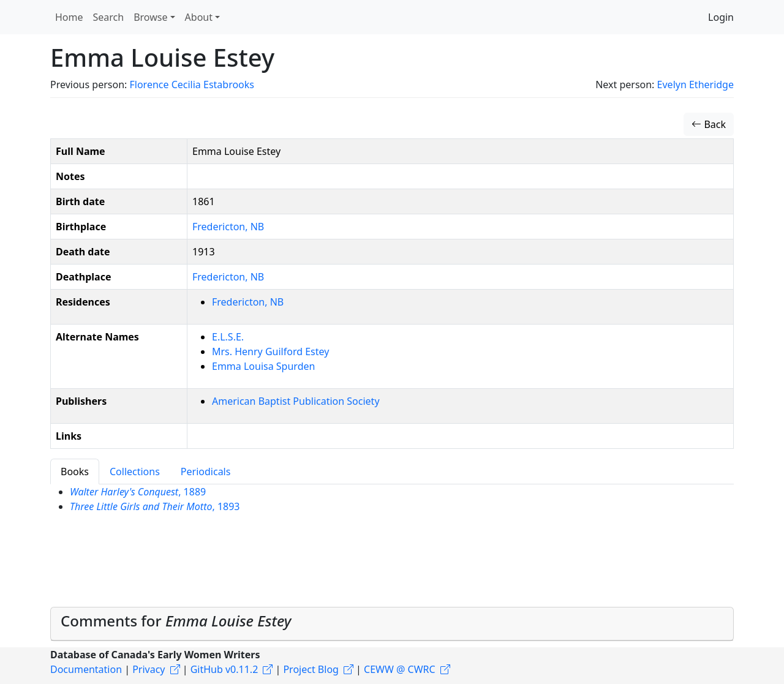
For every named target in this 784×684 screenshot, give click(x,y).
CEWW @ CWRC (400, 669)
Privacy (149, 669)
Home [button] (69, 17)
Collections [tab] (135, 472)
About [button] (199, 17)
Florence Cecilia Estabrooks (192, 85)
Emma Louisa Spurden (263, 366)
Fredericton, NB (228, 227)
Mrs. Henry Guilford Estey (270, 351)
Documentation (86, 669)
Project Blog (311, 669)
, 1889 (138, 492)
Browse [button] (150, 17)
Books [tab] (75, 472)
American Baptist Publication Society (296, 401)
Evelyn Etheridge (695, 85)
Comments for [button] (176, 621)
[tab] (392, 624)
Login (721, 17)
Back (709, 124)
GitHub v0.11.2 (224, 669)
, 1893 (155, 506)
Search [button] (109, 17)
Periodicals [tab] (206, 472)
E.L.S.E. (228, 337)
